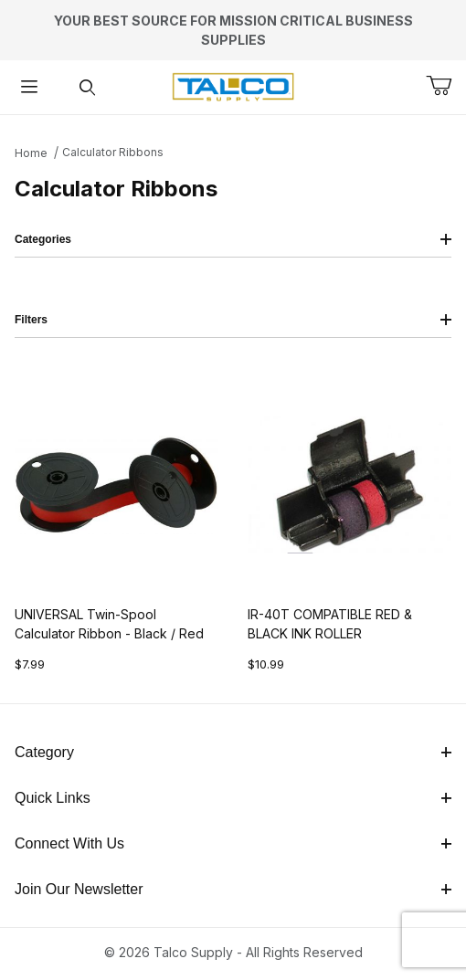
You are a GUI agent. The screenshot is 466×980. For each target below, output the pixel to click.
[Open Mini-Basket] (446, 86)
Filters (233, 320)
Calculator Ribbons (113, 152)
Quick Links (233, 798)
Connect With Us (233, 843)
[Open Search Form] (88, 87)
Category (233, 752)
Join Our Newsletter (233, 889)
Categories (233, 239)
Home (31, 153)
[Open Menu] (29, 87)
